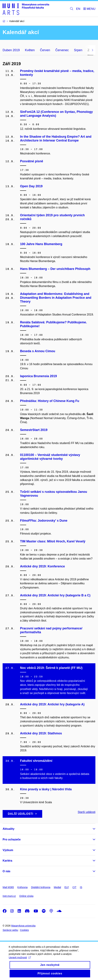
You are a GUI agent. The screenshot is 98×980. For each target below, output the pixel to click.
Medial (57, 887)
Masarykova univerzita (23, 926)
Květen (30, 50)
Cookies (24, 930)
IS (81, 887)
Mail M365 (8, 887)
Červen (45, 50)
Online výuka (26, 896)
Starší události (87, 812)
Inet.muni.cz (9, 896)
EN (78, 9)
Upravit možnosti (20, 960)
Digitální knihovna (41, 887)
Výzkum (8, 850)
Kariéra (7, 861)
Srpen (78, 50)
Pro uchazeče (12, 839)
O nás (6, 871)
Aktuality (9, 829)
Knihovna (22, 887)
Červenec (62, 50)
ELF (67, 887)
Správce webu (10, 930)
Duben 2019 (11, 50)
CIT (74, 887)
